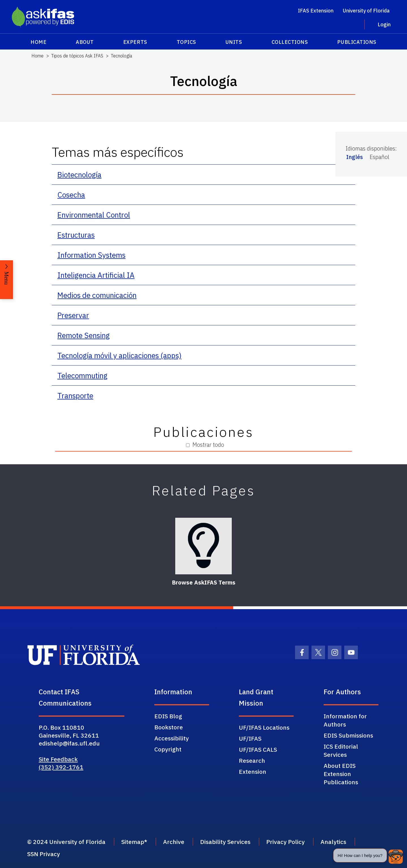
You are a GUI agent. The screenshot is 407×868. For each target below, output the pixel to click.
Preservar (73, 315)
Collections (290, 42)
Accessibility (172, 738)
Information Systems (91, 255)
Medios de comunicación (97, 295)
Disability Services (225, 842)
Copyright (168, 749)
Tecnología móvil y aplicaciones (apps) (119, 355)
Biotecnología (79, 175)
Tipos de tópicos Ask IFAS (77, 56)
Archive (174, 842)
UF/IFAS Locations (264, 727)
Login (384, 24)
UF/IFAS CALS (258, 749)
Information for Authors (345, 720)
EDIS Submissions (348, 735)
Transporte (75, 396)
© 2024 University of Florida (66, 842)
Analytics (333, 842)
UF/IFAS (250, 738)
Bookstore (169, 727)
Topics (186, 42)
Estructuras (76, 235)
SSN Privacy (44, 854)
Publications (357, 42)
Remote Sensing (84, 335)
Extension (253, 772)
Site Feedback (58, 759)
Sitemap (133, 842)
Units (234, 42)
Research (252, 760)
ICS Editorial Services (341, 750)
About (85, 42)
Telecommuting (82, 375)
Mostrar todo (205, 445)
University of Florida (366, 11)
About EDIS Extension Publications (341, 774)
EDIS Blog (168, 716)
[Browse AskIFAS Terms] (203, 546)
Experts (135, 42)
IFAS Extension (316, 11)
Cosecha (71, 195)
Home (38, 42)
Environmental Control (94, 215)
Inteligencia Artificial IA (96, 275)
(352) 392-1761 (61, 767)
